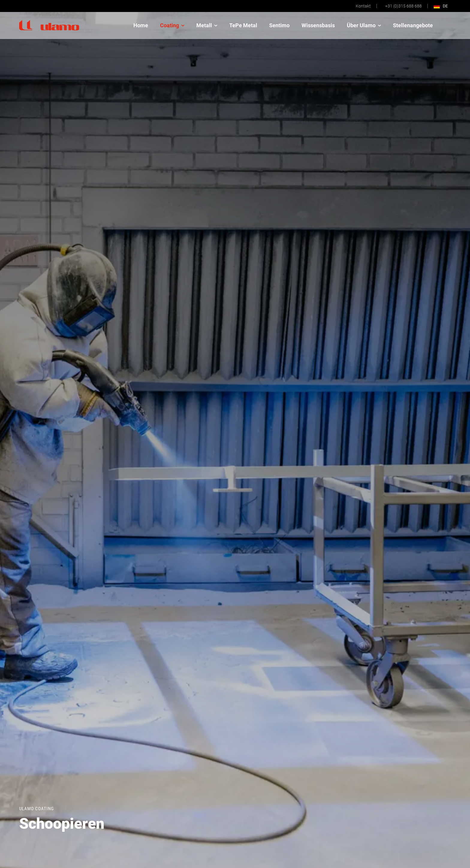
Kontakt (363, 6)
